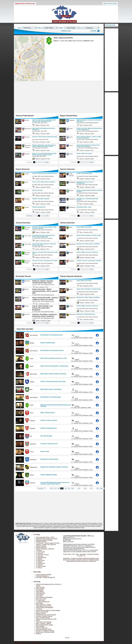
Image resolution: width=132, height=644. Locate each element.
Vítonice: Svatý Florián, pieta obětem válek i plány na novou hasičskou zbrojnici (44, 121)
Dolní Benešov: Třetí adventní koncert (52, 335)
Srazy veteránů (40, 626)
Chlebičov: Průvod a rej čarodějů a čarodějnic (89, 261)
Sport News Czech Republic (44, 622)
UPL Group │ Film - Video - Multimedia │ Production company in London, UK (82, 555)
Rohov (32, 413)
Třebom (32, 475)
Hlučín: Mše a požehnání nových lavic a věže (54, 358)
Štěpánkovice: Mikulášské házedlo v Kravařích (54, 467)
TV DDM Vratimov (41, 566)
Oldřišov (32, 382)
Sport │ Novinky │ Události (43, 623)
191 (69, 488)
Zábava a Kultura (41, 613)
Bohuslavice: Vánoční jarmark (49, 459)
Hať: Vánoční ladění (46, 436)
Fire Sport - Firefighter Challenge (45, 631)
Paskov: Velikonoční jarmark (84, 153)
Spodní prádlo (105, 642)
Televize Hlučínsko (41, 542)
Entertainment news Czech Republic (46, 615)
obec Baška (39, 596)
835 (98, 488)
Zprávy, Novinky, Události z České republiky (48, 610)
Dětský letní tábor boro (20, 642)
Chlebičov (33, 421)
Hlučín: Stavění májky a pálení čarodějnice (44, 182)
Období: (61, 28)
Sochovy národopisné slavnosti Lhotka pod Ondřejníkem (80, 560)
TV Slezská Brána (41, 558)
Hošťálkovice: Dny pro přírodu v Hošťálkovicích (85, 182)
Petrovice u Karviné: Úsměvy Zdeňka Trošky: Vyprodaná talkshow (44, 228)
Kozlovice (32, 483)
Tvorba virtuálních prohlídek (44, 575)
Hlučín (32, 359)
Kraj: (19, 28)
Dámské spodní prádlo (80, 642)
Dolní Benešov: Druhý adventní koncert (52, 350)
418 (85, 488)
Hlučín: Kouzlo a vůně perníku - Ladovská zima (54, 366)
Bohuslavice (33, 460)
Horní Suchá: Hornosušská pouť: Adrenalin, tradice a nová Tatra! (44, 244)
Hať (31, 436)
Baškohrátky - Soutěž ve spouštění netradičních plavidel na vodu (81, 558)
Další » (47, 162)
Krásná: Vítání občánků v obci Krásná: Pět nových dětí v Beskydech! (88, 146)
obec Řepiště (40, 590)
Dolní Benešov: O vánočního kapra (51, 397)
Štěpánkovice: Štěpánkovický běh (86, 314)
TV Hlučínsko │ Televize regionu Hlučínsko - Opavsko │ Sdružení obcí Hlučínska (48, 544)
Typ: (82, 28)
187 (55, 488)
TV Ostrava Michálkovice (43, 602)
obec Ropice (39, 603)
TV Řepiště (39, 562)
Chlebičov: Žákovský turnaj (48, 428)
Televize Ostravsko (41, 547)
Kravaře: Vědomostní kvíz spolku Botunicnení (45, 173)
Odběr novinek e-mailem (110, 4)
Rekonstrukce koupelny (38, 643)
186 (51, 488)
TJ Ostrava (39, 568)
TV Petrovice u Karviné (42, 555)
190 (65, 488)
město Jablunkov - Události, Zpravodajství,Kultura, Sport (44, 605)
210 (79, 488)
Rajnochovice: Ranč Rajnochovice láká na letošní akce (44, 129)
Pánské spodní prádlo (94, 642)
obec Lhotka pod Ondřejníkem (44, 597)
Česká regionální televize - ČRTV (45, 537)
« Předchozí (29, 216)
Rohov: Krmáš (45, 451)
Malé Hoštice (33, 374)
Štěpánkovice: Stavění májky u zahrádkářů (88, 244)
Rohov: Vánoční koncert (48, 413)
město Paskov (40, 594)
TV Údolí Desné (40, 561)
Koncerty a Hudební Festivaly (44, 616)
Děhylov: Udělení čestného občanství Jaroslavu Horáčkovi (89, 191)
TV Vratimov (39, 565)
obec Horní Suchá (41, 599)
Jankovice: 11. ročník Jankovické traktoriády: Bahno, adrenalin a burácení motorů (44, 154)
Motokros (39, 634)
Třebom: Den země (37, 190)
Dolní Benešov (34, 335)
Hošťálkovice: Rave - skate (84, 207)
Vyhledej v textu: (66, 31)
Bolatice (32, 343)
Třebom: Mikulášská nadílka (49, 475)
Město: (40, 28)
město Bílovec (40, 592)
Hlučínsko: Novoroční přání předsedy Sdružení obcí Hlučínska (56, 406)
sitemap (67, 638)
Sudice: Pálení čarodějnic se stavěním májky (89, 235)
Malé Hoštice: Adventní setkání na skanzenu (53, 374)
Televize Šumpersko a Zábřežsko (45, 549)
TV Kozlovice (40, 553)
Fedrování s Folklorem (88, 561)
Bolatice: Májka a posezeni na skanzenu (87, 252)
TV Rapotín (39, 559)
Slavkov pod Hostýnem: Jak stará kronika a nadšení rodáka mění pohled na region (44, 146)
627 (91, 488)
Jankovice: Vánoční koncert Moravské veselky (45, 137)
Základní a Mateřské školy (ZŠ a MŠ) (46, 619)
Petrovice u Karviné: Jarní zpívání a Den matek (45, 261)
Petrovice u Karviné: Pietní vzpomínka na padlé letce (45, 253)
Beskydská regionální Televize (44, 540)
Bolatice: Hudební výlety (48, 343)
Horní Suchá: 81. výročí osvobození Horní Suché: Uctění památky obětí (44, 236)
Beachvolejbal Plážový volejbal (44, 625)
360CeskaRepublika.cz (42, 576)
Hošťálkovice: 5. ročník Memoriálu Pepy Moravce (87, 199)
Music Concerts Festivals (43, 618)
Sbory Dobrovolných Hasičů (44, 629)
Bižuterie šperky (25, 643)
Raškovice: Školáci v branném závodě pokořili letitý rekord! (89, 121)
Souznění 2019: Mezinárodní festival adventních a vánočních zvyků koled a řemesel (55, 483)
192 (73, 488)
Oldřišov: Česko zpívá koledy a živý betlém (53, 382)
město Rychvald (40, 593)
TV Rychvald (39, 556)
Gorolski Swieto (76, 561)
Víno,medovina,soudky (34, 642)
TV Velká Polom (40, 563)
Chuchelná (33, 444)
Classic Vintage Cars (42, 628)
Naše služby (37, 572)
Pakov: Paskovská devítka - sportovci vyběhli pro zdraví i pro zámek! (89, 137)
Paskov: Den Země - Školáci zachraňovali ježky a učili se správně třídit (89, 129)
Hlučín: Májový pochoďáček (84, 227)
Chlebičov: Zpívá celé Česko (49, 420)
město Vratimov (40, 589)
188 (58, 488)
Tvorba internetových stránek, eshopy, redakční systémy (57, 642)
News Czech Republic (42, 612)
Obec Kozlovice (40, 587)
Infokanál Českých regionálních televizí (47, 539)
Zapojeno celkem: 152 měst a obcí (25, 4)
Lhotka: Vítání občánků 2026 (84, 173)
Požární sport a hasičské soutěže (45, 632)
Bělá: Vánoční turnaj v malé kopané (51, 389)
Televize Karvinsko (41, 546)
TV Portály (37, 535)
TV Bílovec (39, 550)
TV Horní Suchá (40, 552)
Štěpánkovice (34, 467)
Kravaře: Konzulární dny (39, 207)
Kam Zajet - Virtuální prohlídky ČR (45, 578)
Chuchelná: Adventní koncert (49, 444)
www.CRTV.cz (70, 537)
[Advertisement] (59, 97)
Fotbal (38, 621)
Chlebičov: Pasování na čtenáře (41, 199)
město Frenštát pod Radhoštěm (45, 608)
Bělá (31, 390)
